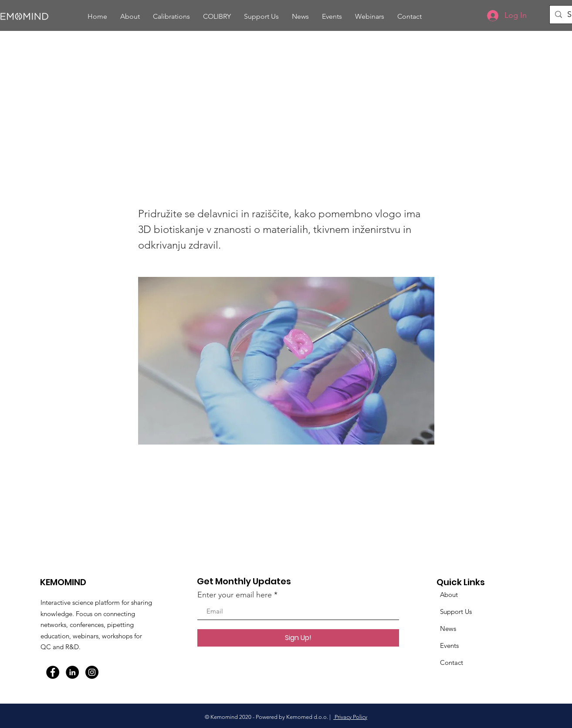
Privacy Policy (350, 717)
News (448, 629)
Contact (452, 662)
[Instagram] (92, 672)
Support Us (456, 612)
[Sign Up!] (298, 638)
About (449, 595)
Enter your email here (235, 595)
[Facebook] (53, 672)
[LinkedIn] (72, 672)
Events (449, 645)
